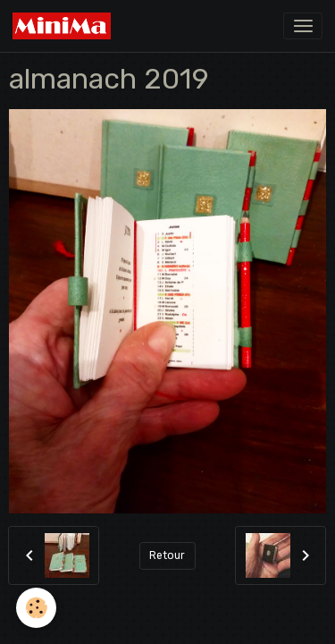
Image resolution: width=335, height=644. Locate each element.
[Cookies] (36, 608)
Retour (167, 555)
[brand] (65, 26)
